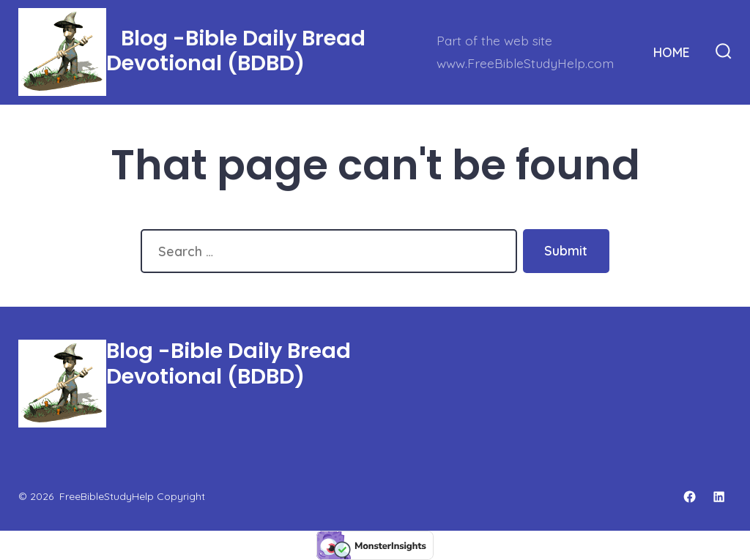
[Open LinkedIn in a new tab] (719, 497)
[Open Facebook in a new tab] (690, 497)
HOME (672, 52)
